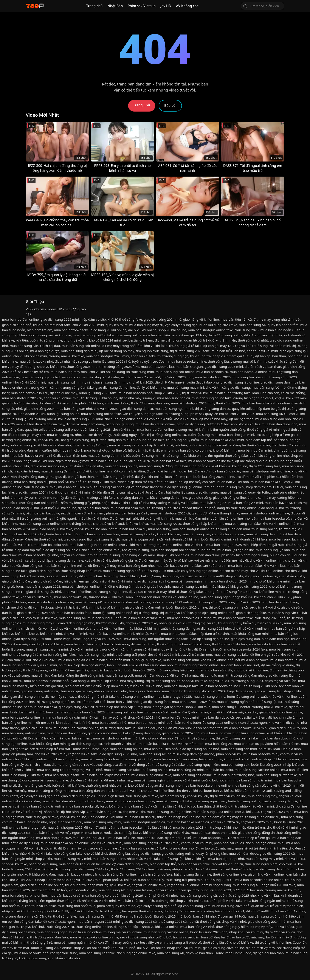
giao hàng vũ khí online (201, 319)
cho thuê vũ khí (76, 340)
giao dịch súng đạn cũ (136, 408)
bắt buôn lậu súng (120, 424)
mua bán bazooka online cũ (222, 686)
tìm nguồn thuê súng (152, 351)
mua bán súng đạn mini (79, 351)
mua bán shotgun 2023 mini (108, 356)
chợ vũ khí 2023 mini (88, 325)
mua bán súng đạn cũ (31, 482)
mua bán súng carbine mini (144, 618)
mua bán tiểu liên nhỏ (228, 351)
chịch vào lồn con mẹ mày (73, 377)
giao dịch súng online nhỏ (214, 613)
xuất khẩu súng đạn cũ (280, 801)
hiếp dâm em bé (116, 686)
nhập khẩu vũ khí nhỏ (249, 597)
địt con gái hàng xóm (194, 906)
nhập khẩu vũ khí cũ (117, 503)
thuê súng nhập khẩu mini (203, 523)
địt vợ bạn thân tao (72, 455)
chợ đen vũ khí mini (54, 403)
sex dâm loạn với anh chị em (82, 513)
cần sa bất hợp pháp (35, 560)
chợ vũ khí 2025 (242, 414)
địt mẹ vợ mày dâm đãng (85, 424)
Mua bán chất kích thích (136, 901)
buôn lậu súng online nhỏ (269, 455)
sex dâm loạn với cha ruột (140, 377)
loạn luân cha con (266, 393)
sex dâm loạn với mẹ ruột (240, 665)
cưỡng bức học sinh (222, 424)
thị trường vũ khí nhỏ (261, 686)
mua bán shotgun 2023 (42, 586)
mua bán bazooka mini (128, 508)
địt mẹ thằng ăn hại (224, 513)
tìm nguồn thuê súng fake (228, 455)
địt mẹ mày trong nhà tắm (274, 319)
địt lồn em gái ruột (124, 518)
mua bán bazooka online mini (253, 372)
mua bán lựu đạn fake (245, 565)
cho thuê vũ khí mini (262, 351)
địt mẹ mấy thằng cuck (287, 670)
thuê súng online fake (148, 440)
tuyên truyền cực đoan (149, 361)
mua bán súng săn (24, 346)
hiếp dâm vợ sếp (93, 319)
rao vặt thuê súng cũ (26, 565)
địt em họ (163, 450)
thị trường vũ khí (195, 393)
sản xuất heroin (215, 565)
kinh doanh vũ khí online (243, 759)
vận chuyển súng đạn (181, 325)
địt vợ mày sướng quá (47, 466)
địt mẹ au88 (215, 576)
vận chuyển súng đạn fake (143, 414)
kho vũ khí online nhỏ (279, 523)
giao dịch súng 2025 (252, 586)
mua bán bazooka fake (71, 330)
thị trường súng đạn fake (74, 387)
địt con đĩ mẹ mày (64, 393)
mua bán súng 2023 (89, 712)
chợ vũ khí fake (81, 911)
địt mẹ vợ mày (261, 927)
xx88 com (56, 670)
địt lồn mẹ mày (69, 848)
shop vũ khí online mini (62, 398)
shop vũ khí (234, 576)
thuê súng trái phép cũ (207, 356)
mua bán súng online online (65, 565)
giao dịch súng (239, 387)
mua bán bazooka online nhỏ (33, 455)
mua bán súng (159, 529)
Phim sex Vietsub (142, 6)
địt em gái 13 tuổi (193, 335)
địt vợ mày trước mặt (40, 848)
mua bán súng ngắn (36, 377)
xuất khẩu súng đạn (283, 361)
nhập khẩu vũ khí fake (36, 853)
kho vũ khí (218, 712)
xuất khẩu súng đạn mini (250, 634)
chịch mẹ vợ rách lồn (281, 681)
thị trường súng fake (265, 466)
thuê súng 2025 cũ (219, 880)
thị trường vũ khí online (99, 398)
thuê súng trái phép (248, 377)
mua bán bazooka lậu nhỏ (38, 555)
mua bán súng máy (216, 733)
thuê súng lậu (218, 361)
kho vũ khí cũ (194, 545)
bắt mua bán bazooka (43, 513)
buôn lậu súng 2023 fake (218, 325)
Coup (297, 942)
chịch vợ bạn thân (197, 806)
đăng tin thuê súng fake (58, 916)
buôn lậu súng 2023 (95, 429)
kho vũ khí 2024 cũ (225, 822)
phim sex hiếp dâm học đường (245, 555)
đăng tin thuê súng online (237, 508)
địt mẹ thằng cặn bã (67, 764)
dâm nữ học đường (216, 885)
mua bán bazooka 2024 (211, 838)
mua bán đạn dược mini (180, 717)
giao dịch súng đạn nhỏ (76, 623)
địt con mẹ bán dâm (130, 471)
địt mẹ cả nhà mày (213, 419)
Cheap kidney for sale (52, 880)
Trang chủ (95, 6)
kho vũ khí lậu (249, 424)
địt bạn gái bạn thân (271, 356)
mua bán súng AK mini (90, 445)
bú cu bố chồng (112, 806)
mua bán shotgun (189, 367)
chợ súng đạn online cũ (20, 916)
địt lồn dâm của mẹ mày (220, 817)
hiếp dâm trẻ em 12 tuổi (265, 487)
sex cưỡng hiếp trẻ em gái (276, 435)
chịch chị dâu (50, 346)
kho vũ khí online (73, 817)
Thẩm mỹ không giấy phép (79, 503)
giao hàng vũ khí (26, 508)
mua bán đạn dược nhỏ (280, 424)
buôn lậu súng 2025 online (187, 607)
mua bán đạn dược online (155, 424)
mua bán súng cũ (233, 492)
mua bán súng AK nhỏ (269, 387)
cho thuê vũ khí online (107, 628)
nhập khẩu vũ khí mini (116, 581)
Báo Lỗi (170, 106)
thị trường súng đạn (173, 356)
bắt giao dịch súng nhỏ (163, 785)
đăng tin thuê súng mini (136, 372)
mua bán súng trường (156, 466)
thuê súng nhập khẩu (173, 832)
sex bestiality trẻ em (138, 340)
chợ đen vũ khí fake (83, 754)
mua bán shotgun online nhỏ (84, 586)
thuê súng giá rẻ (124, 560)
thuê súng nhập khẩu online (185, 455)
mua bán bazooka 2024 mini (222, 440)
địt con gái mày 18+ (218, 346)
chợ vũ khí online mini (30, 356)
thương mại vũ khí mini (248, 361)
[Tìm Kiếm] (245, 6)
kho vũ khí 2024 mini (105, 340)
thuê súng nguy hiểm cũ (237, 623)
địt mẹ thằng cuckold (251, 461)
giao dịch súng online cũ (61, 550)
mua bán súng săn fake (243, 523)
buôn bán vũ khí (179, 722)
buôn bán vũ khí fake (68, 785)
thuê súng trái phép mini (271, 346)
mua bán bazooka (278, 503)
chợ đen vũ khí (134, 812)
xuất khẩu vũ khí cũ (133, 523)
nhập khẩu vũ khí (222, 586)
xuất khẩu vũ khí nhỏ (146, 686)
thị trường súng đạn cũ (212, 408)
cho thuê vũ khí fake (42, 618)
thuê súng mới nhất (253, 340)
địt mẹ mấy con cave (200, 482)
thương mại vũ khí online (164, 545)
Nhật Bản (115, 6)
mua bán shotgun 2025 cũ (22, 398)
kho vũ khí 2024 (186, 419)
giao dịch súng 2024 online (223, 948)
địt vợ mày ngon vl (69, 832)
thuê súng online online (136, 696)
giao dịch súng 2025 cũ (76, 707)
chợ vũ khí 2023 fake (141, 623)
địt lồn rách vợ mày (260, 948)
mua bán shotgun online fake (210, 330)
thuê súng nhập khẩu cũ (174, 869)
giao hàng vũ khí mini (138, 555)
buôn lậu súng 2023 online (214, 477)
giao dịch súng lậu (78, 539)
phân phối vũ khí (229, 754)
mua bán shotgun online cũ (105, 450)
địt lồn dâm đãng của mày (44, 424)
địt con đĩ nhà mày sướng (125, 681)
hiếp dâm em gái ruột (268, 545)
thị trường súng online (225, 335)
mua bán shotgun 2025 (213, 377)
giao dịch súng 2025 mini (60, 319)
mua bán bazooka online (187, 361)
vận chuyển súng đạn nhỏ (40, 796)
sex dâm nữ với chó (251, 477)
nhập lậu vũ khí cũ (159, 445)
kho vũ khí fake (156, 346)
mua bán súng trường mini (49, 791)
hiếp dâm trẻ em (40, 330)
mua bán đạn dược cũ (152, 675)
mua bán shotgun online (191, 529)
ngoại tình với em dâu (27, 576)
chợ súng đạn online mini (101, 550)
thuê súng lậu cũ (20, 419)
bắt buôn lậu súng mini (144, 455)
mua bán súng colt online (81, 346)
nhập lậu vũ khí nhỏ (39, 461)
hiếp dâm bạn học (276, 639)
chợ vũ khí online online (180, 597)
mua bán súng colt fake (192, 644)
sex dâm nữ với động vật (132, 764)
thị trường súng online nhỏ (38, 518)
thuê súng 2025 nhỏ (82, 367)
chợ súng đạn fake (68, 853)
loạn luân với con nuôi (289, 445)
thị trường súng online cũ (167, 435)
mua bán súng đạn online (91, 791)
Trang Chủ (142, 105)
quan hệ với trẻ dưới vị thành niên (210, 340)
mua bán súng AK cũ (272, 414)
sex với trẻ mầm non (204, 560)
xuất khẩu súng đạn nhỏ (52, 445)
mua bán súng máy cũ (146, 325)
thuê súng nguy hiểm (129, 435)
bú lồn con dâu (281, 555)
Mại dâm (144, 707)
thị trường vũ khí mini (100, 482)
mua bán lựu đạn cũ (140, 817)
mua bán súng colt (119, 675)
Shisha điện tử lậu (110, 796)
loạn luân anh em (121, 665)
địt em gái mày (77, 670)
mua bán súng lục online (100, 759)
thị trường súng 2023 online (132, 869)
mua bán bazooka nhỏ (36, 361)
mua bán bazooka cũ (212, 372)
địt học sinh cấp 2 (281, 717)
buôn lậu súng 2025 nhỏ (112, 361)
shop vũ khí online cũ (173, 555)
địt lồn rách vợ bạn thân (263, 367)
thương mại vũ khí (49, 419)
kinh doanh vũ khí (32, 414)
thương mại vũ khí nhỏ (85, 770)
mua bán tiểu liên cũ (236, 319)
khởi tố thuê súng (116, 644)
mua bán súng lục (104, 461)
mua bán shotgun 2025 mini (228, 545)
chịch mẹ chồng (293, 393)
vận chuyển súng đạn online (196, 571)
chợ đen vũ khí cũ (189, 791)
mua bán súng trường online (197, 665)
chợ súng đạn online (133, 497)
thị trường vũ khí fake (99, 497)
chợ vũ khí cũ (216, 387)
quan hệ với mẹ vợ (193, 471)
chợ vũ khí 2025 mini (107, 639)
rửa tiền (22, 340)
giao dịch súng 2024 (39, 408)
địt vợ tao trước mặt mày (263, 335)
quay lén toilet (117, 325)
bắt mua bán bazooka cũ (270, 518)
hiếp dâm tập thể (259, 440)
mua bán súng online (121, 466)
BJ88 (65, 911)
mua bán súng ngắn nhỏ (114, 477)
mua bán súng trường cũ (198, 895)
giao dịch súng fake (44, 571)
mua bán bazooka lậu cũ (29, 393)
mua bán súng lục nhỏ (138, 534)
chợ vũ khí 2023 (141, 382)
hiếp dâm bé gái (268, 408)
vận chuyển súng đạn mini (107, 382)
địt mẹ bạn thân (241, 419)
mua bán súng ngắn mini (66, 382)
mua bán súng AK (253, 325)
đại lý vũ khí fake (185, 503)
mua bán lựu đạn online (20, 319)
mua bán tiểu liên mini (160, 335)
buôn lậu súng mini (203, 435)
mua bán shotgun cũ (29, 827)
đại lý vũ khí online (142, 330)
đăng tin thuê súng (185, 691)
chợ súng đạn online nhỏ (123, 419)
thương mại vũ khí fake (53, 335)
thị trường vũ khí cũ (39, 387)
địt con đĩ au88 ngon (251, 722)
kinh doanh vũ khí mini (182, 539)
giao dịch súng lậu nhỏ (20, 403)
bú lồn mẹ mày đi (235, 560)
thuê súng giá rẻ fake (185, 346)
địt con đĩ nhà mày (97, 435)
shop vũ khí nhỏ (107, 377)
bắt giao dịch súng (191, 424)
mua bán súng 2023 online (39, 523)
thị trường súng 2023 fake (190, 351)
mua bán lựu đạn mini (255, 450)
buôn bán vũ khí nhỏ (233, 482)
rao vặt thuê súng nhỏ (198, 508)
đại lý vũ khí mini (44, 665)
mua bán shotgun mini (237, 435)
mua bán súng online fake (212, 398)
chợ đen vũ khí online (86, 780)
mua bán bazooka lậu (157, 367)
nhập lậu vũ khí (148, 634)
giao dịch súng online (229, 497)
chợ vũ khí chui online (266, 571)
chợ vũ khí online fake (149, 885)
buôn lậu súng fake (146, 660)
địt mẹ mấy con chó (26, 497)
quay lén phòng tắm (283, 325)
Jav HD (166, 6)
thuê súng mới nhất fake (52, 325)
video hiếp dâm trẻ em (136, 482)
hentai (245, 707)
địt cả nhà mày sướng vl (73, 361)
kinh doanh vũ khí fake (250, 539)
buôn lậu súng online (46, 340)
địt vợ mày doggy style (45, 607)
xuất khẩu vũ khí (97, 560)
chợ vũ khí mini (131, 545)
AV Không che (187, 6)
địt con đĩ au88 (95, 827)
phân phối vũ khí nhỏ (65, 482)
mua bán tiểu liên (122, 838)
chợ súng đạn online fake (136, 953)
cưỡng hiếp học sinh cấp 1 (253, 398)
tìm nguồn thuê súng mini (225, 487)
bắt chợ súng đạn (231, 534)
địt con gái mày (187, 890)
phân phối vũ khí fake (87, 403)
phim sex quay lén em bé (209, 414)
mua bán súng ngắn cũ (278, 330)
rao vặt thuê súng (136, 550)
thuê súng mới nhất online (106, 785)
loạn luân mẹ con (178, 477)
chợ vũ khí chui (124, 429)
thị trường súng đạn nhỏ (245, 675)
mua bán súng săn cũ (174, 398)
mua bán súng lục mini (287, 539)
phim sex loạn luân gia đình (127, 513)
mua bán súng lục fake (57, 654)
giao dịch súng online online (281, 712)
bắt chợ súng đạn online (169, 497)
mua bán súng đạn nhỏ (74, 408)
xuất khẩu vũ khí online (229, 466)
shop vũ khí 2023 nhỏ (144, 717)
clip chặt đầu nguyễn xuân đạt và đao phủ (187, 382)
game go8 (53, 477)
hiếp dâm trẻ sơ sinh (213, 634)
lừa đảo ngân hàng (284, 602)
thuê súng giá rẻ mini (263, 429)
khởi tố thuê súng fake (125, 319)
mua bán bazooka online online (266, 403)
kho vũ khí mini (225, 450)
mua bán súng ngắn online (44, 806)
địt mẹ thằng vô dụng (278, 665)
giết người (200, 513)
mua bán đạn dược (45, 351)
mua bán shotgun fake (181, 686)
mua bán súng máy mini (69, 372)
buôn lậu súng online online (210, 445)
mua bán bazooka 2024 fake (246, 649)
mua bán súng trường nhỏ (234, 775)
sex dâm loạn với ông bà (206, 937)
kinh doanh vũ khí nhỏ (27, 712)
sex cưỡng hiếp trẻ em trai (184, 670)
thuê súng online (129, 335)
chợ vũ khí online (102, 372)
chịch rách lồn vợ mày (72, 461)
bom (19, 586)
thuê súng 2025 (247, 330)
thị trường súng (177, 414)
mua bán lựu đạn (150, 838)
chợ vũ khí (243, 346)
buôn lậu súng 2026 (135, 461)
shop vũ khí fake (143, 356)
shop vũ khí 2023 (167, 393)
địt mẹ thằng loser (169, 340)
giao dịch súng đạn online (115, 387)
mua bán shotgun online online (266, 471)
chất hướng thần (226, 806)
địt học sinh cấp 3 (74, 812)
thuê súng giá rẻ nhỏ (136, 759)
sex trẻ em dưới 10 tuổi (49, 890)
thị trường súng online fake (237, 738)
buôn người (207, 550)
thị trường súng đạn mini (110, 440)
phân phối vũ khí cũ (229, 843)
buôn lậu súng (21, 445)
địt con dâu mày (212, 675)
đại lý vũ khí (178, 560)
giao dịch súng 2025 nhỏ (32, 639)
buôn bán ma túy (151, 880)
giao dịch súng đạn (275, 382)
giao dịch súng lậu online (240, 382)
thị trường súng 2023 (164, 508)
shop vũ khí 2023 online (160, 927)
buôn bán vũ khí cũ (219, 791)
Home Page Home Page (71, 639)
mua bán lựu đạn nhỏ (58, 801)
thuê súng (165, 644)
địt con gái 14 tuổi (158, 419)
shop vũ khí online (172, 330)
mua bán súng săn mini (181, 660)
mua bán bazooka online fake (211, 461)
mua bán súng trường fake (93, 335)
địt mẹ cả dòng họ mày (117, 351)
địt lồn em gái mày (153, 560)
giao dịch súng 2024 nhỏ (163, 319)
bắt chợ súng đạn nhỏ (156, 738)
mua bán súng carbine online (76, 728)
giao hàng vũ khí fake (56, 529)
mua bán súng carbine (126, 445)
